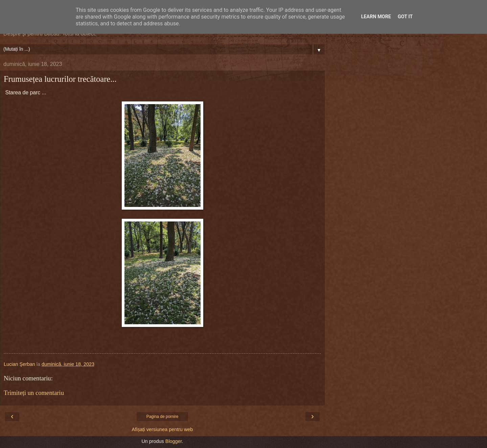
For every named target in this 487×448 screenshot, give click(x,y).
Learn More (376, 17)
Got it (405, 17)
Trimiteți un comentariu (34, 393)
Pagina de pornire (163, 417)
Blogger (174, 441)
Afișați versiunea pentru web (163, 429)
